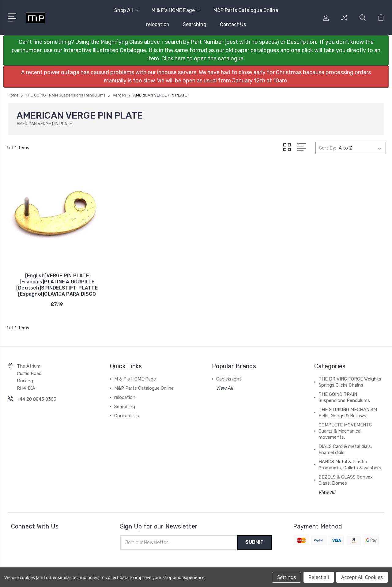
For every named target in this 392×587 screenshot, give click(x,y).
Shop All (126, 10)
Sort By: (328, 148)
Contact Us (233, 24)
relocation (158, 24)
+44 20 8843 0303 (37, 398)
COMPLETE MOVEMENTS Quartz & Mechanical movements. (345, 430)
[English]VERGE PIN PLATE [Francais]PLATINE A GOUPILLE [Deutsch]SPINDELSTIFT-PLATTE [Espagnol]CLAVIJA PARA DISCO (50, 277)
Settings (286, 577)
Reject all (319, 577)
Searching (195, 24)
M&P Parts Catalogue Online (246, 10)
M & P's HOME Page (176, 10)
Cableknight (229, 377)
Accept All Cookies (362, 577)
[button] (196, 50)
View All (225, 387)
